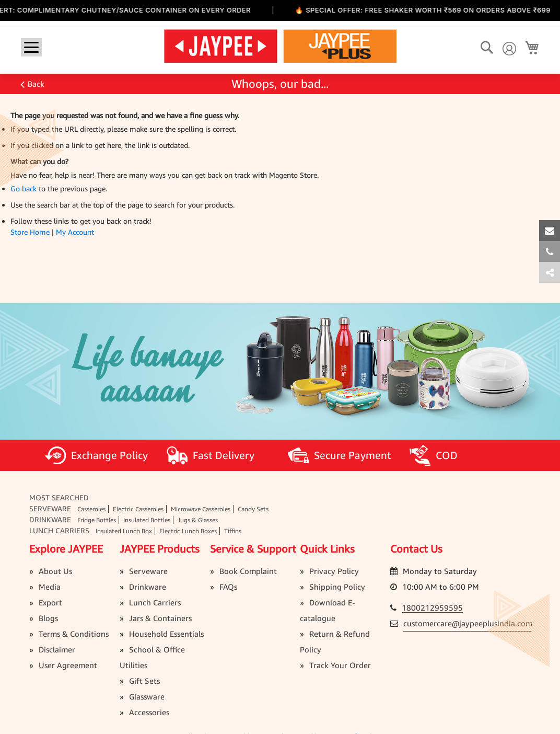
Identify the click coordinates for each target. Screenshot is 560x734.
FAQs (228, 587)
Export (50, 602)
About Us (55, 571)
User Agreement (68, 665)
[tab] (550, 272)
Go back (24, 188)
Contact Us (416, 549)
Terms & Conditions (74, 634)
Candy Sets (253, 509)
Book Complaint (248, 571)
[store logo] (280, 45)
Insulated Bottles (147, 520)
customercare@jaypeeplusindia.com (468, 623)
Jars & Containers (160, 618)
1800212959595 (432, 607)
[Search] (487, 48)
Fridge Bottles (97, 520)
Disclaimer (57, 649)
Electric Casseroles (138, 509)
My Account (75, 232)
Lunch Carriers (59, 530)
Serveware (50, 508)
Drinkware (50, 519)
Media (50, 587)
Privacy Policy (334, 571)
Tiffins (233, 531)
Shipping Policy (337, 587)
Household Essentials (166, 634)
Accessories (149, 712)
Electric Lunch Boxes (188, 531)
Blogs (48, 618)
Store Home (30, 232)
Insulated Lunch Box (124, 531)
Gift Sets (144, 681)
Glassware (147, 696)
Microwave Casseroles (201, 509)
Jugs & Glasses (198, 520)
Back (36, 84)
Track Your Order (340, 665)
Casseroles (91, 509)
